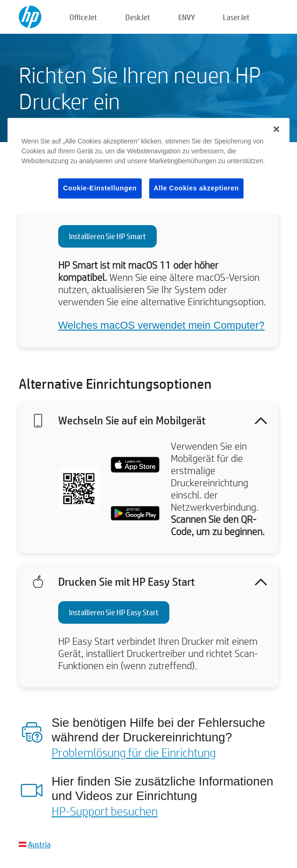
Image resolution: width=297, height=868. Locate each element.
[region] (148, 166)
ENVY (187, 17)
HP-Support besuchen (105, 811)
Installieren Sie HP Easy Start (114, 612)
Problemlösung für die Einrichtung (134, 752)
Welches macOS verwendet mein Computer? (161, 325)
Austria (39, 844)
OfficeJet (83, 17)
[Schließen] (276, 129)
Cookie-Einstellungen (100, 188)
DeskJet (138, 17)
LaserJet (236, 17)
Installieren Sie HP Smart (107, 236)
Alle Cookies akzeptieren (197, 188)
